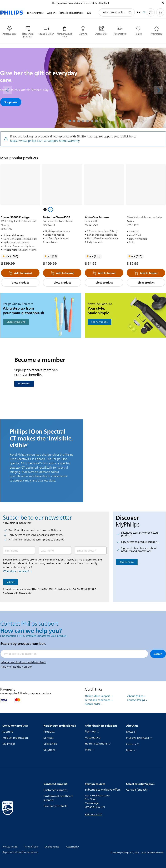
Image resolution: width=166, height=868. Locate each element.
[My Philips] (151, 12)
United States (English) (96, 3)
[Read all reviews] (10, 257)
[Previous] (8, 90)
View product (20, 282)
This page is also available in (67, 3)
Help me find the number (16, 667)
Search (158, 654)
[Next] (158, 90)
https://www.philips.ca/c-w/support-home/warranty (45, 141)
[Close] (163, 3)
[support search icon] (130, 13)
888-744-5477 (94, 815)
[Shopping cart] (160, 12)
